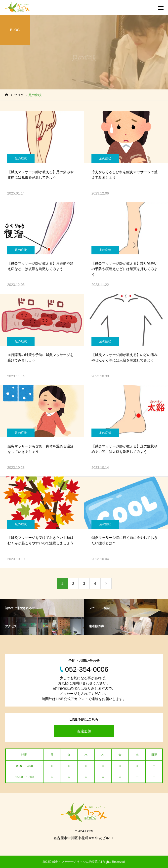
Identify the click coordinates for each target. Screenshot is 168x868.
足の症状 (21, 158)
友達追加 (84, 731)
